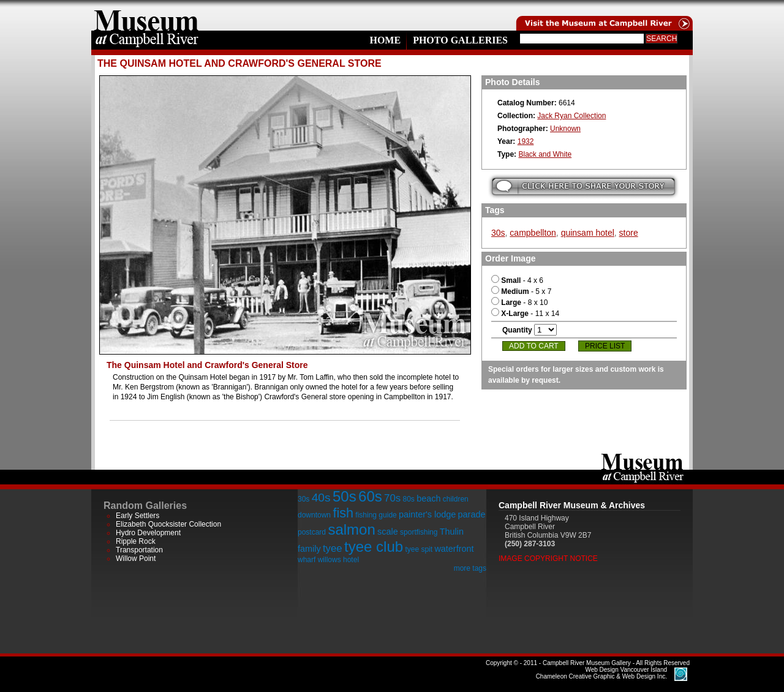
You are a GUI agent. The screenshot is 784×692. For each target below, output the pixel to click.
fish (343, 513)
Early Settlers (138, 516)
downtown (314, 515)
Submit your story (583, 186)
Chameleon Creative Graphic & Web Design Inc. (601, 673)
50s (345, 496)
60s (370, 496)
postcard (312, 532)
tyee (333, 548)
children (456, 499)
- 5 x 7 (521, 291)
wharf (307, 560)
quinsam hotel (588, 233)
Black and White (545, 154)
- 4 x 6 (517, 280)
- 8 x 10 (519, 303)
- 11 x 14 (525, 314)
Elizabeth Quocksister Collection (168, 524)
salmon (351, 529)
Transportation (139, 550)
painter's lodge (427, 514)
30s (498, 233)
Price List (605, 346)
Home (385, 40)
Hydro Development (148, 533)
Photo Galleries (460, 40)
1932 (526, 141)
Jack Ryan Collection (571, 116)
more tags (470, 568)
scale (388, 532)
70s (392, 498)
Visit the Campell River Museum (603, 15)
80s (408, 499)
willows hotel (338, 560)
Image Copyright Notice (548, 558)
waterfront (454, 549)
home (146, 15)
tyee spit (419, 549)
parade (472, 514)
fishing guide (376, 515)
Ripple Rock (136, 541)
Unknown (565, 129)
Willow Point (136, 558)
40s (321, 498)
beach (428, 498)
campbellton (533, 233)
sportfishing (419, 532)
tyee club (374, 547)
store (629, 233)
